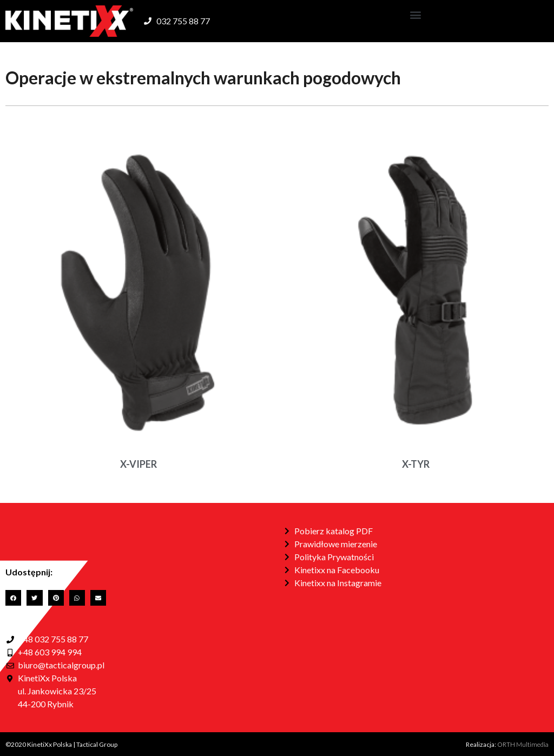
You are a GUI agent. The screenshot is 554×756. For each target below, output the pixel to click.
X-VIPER (138, 464)
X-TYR (416, 464)
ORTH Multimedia (523, 744)
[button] (416, 14)
